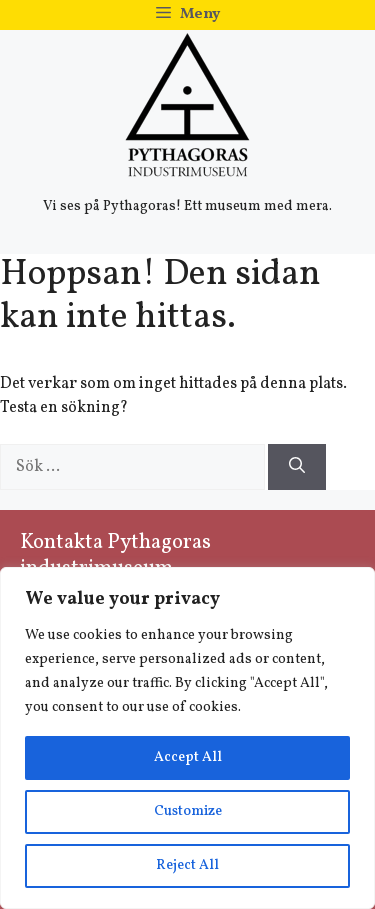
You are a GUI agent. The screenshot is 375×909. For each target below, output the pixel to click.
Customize (188, 811)
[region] (187, 738)
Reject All (187, 865)
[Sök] (297, 467)
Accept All (188, 757)
